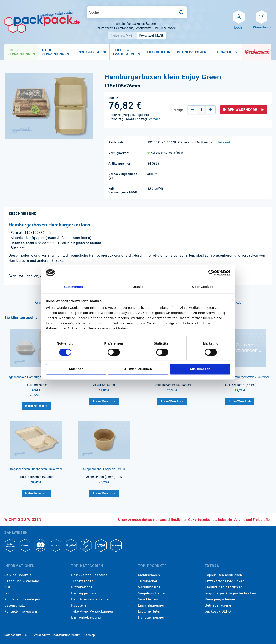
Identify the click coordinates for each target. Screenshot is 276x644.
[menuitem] (21, 52)
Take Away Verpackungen (92, 611)
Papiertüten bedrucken (223, 575)
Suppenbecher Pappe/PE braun (104, 469)
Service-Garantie (18, 575)
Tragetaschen (82, 581)
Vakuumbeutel (150, 587)
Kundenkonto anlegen (22, 599)
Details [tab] (138, 287)
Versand (155, 119)
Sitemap (89, 635)
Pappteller (80, 605)
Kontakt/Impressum (21, 611)
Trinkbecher (148, 581)
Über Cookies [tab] (203, 287)
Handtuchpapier (151, 617)
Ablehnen (76, 369)
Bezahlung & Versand (22, 581)
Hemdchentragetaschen (91, 599)
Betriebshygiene (218, 605)
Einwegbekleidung (86, 617)
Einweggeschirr (84, 593)
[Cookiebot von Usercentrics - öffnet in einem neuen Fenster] (211, 273)
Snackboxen (148, 599)
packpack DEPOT (219, 611)
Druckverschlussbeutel (90, 575)
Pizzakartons (82, 587)
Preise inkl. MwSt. (122, 36)
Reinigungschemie (220, 599)
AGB (8, 587)
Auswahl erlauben (138, 369)
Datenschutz (15, 605)
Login (9, 593)
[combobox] (137, 12)
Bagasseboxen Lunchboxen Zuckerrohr (36, 469)
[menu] (123, 52)
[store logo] (42, 22)
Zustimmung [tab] (73, 287)
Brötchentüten (150, 611)
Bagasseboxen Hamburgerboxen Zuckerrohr (36, 377)
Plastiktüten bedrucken (224, 587)
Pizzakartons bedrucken (225, 581)
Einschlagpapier (151, 605)
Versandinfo (42, 635)
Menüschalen (149, 575)
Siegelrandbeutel (152, 593)
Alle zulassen (200, 369)
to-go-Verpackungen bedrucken (230, 593)
